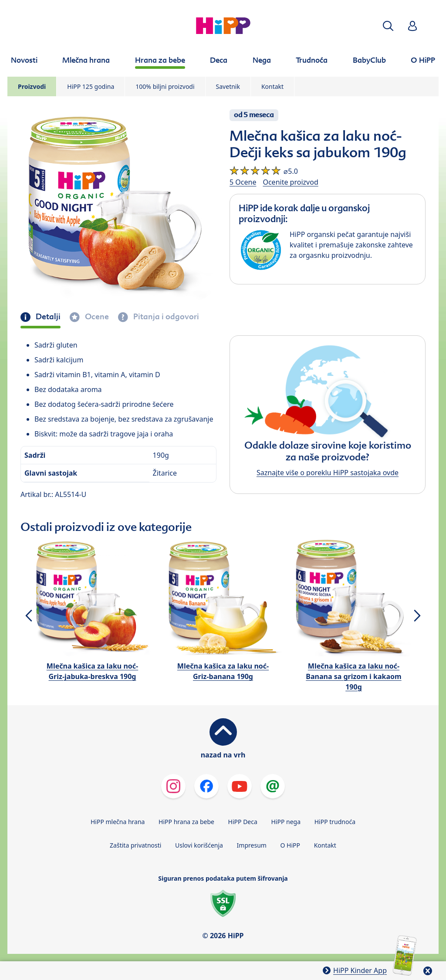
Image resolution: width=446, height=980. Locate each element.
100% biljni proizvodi (165, 86)
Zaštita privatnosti (135, 845)
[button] (388, 26)
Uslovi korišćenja (199, 845)
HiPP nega (286, 822)
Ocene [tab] (96, 317)
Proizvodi (32, 86)
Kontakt (272, 86)
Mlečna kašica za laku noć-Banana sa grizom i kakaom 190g (353, 676)
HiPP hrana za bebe (186, 822)
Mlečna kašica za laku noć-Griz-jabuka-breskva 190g (92, 671)
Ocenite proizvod (290, 182)
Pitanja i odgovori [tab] (165, 317)
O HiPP (291, 845)
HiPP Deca (243, 822)
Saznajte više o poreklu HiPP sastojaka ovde (328, 473)
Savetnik (228, 86)
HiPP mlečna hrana (118, 822)
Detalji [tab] (47, 317)
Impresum (252, 845)
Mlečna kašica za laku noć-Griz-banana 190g (223, 671)
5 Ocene (243, 182)
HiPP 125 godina (91, 86)
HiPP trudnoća (335, 822)
